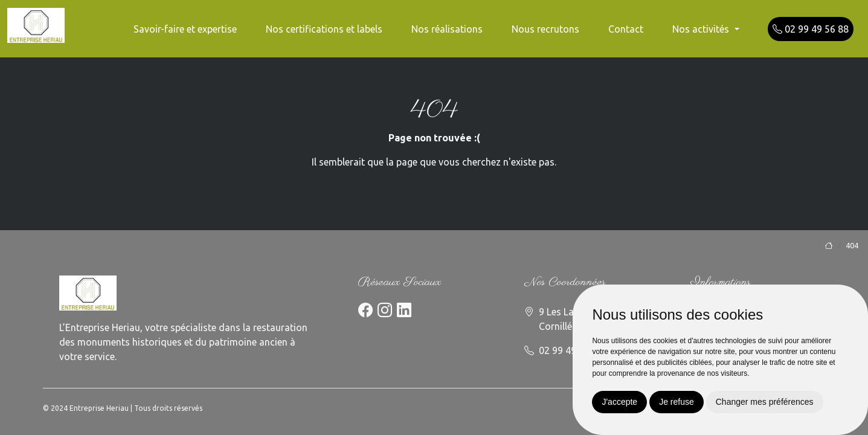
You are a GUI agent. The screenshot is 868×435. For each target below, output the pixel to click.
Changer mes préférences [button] (765, 402)
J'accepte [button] (619, 402)
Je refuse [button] (677, 402)
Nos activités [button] (702, 29)
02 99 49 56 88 (811, 29)
